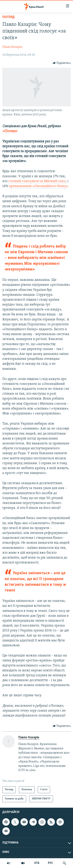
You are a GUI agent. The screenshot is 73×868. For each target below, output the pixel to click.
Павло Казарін (12, 47)
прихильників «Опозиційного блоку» (38, 186)
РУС (51, 863)
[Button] (62, 63)
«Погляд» (10, 131)
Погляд (8, 17)
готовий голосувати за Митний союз (37, 181)
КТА (37, 863)
